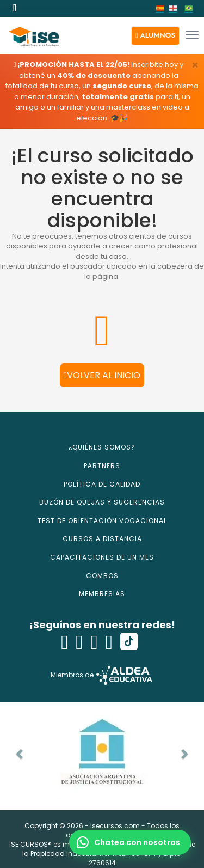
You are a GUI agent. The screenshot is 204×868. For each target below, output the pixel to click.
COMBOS (102, 576)
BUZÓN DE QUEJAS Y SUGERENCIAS (102, 502)
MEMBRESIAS (102, 594)
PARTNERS (102, 466)
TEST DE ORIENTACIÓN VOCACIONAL (102, 521)
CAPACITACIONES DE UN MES (102, 557)
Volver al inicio (102, 375)
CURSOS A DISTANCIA (102, 539)
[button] (155, 36)
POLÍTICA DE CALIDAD (102, 484)
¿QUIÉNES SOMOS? (102, 447)
